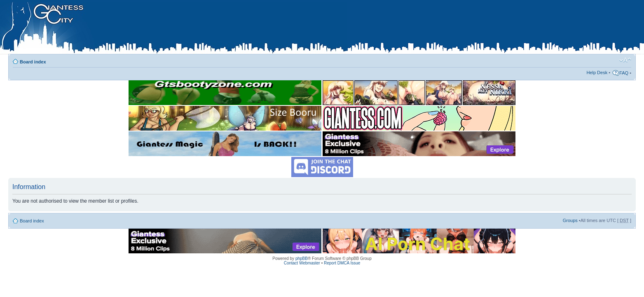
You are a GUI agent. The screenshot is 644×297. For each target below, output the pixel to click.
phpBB (302, 258)
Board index (33, 62)
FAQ (624, 73)
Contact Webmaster (302, 263)
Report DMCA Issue (342, 263)
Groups (570, 220)
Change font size (625, 60)
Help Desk (597, 72)
